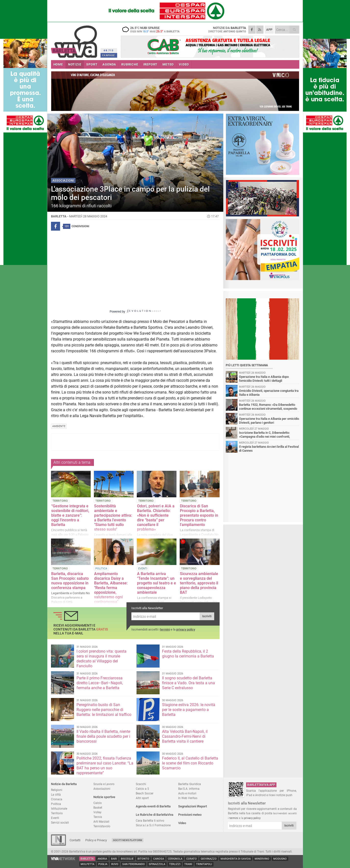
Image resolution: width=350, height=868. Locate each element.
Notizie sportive (104, 797)
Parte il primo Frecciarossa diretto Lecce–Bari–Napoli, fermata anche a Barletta (100, 683)
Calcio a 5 (142, 789)
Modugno (280, 859)
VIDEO (184, 64)
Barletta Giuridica (190, 784)
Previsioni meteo (190, 815)
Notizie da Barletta (64, 784)
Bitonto (143, 859)
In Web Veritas (188, 798)
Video (182, 823)
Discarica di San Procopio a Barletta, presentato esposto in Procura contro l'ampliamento (199, 515)
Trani (188, 864)
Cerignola (175, 859)
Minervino (262, 859)
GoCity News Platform (128, 840)
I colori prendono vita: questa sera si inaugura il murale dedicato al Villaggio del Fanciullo (101, 659)
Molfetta (87, 864)
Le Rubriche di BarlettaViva (155, 815)
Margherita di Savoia (236, 859)
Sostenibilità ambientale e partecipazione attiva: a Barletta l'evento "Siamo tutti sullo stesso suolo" (113, 518)
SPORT (92, 64)
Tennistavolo (102, 826)
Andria (102, 859)
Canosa (159, 859)
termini (165, 629)
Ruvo (115, 864)
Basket (98, 808)
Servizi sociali (60, 822)
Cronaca (57, 799)
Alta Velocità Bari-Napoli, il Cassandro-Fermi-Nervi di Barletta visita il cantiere (185, 736)
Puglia (103, 864)
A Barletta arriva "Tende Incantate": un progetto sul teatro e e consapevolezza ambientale (156, 583)
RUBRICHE (130, 64)
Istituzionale (59, 809)
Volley (97, 812)
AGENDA (109, 64)
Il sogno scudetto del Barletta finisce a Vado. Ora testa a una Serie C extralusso (188, 683)
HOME (58, 64)
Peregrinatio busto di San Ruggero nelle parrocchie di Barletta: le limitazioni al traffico (104, 710)
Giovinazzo (209, 859)
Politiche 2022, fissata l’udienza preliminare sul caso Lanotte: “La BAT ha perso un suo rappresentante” (105, 766)
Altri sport (142, 798)
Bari (114, 859)
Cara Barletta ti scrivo (150, 821)
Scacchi (141, 784)
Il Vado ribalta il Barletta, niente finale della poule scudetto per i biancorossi (103, 736)
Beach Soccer (145, 793)
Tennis (98, 817)
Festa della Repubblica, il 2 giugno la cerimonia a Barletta (188, 654)
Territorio (57, 813)
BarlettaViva (75, 40)
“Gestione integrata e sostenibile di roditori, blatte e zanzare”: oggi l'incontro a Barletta (70, 515)
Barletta (87, 859)
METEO (168, 64)
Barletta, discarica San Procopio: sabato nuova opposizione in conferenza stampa (70, 581)
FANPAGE (109, 55)
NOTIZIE (75, 64)
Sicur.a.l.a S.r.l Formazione (153, 825)
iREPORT (150, 64)
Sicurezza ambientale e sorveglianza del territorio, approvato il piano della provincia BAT (199, 583)
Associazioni (102, 789)
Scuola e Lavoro (104, 784)
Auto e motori (187, 793)
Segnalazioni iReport (193, 806)
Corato (192, 859)
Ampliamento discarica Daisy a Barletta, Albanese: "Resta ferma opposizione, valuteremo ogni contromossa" (111, 588)
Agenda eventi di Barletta (153, 806)
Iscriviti (207, 616)
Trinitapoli (204, 864)
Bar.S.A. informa (189, 789)
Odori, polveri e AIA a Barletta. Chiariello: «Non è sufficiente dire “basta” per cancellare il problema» (156, 518)
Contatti (75, 840)
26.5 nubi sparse (151, 29)
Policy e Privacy (96, 840)
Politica (56, 804)
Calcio (98, 803)
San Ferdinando (134, 864)
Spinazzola (157, 864)
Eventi (55, 818)
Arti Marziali (101, 822)
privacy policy (186, 629)
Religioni (57, 790)
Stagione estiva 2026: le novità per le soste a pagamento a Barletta (189, 710)
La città (56, 795)
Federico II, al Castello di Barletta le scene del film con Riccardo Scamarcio (190, 763)
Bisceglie (127, 859)
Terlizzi (175, 864)
